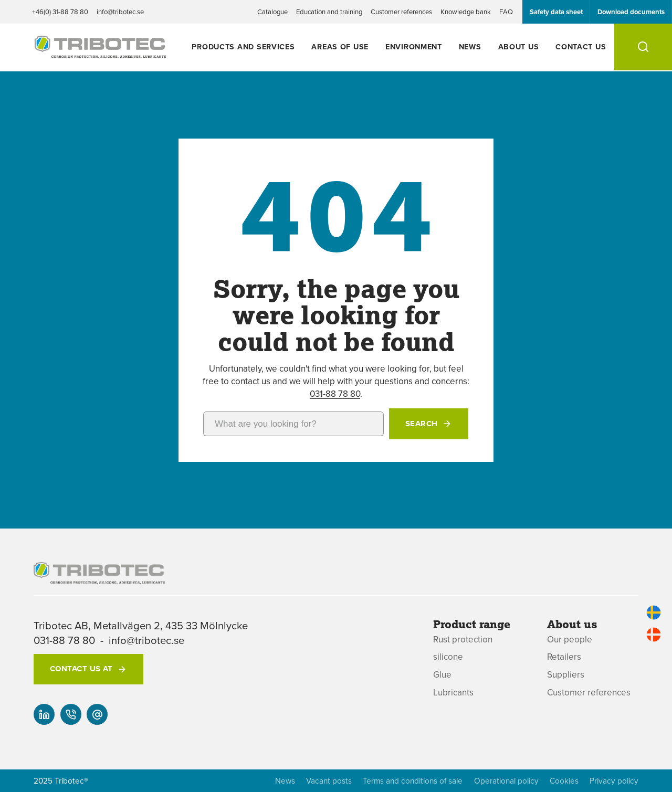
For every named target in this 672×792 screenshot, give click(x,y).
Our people (570, 640)
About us (519, 46)
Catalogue (272, 12)
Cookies (564, 781)
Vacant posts (329, 781)
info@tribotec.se (120, 12)
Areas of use (340, 46)
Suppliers (566, 675)
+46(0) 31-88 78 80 (60, 12)
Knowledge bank (466, 12)
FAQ (506, 12)
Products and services (243, 46)
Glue (442, 675)
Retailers (564, 657)
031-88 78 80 (335, 394)
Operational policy (506, 781)
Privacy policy (614, 781)
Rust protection (463, 640)
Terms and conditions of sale (413, 781)
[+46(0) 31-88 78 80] (71, 714)
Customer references (401, 12)
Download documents (631, 12)
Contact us (581, 46)
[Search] (643, 47)
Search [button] (422, 424)
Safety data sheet (556, 12)
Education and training (329, 12)
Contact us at (81, 669)
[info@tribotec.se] (97, 714)
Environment (414, 46)
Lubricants (453, 693)
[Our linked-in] (44, 714)
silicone (448, 657)
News (470, 46)
